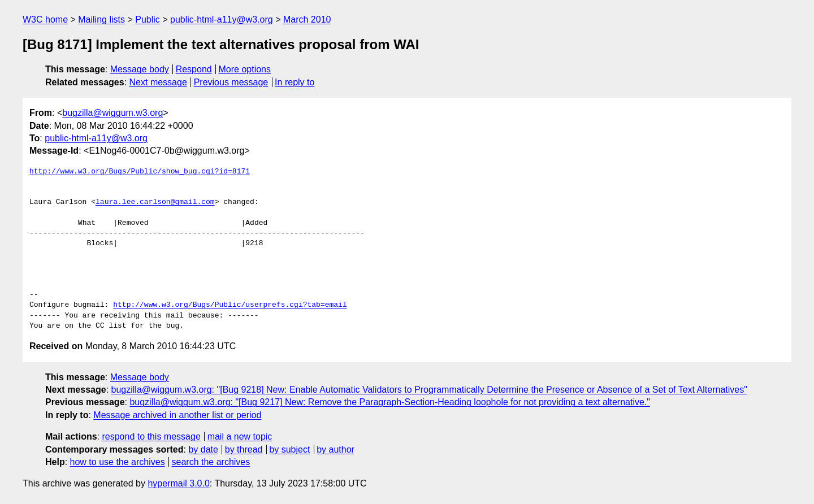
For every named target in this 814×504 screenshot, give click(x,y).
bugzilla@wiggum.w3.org (112, 113)
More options (245, 69)
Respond (194, 69)
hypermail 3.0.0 (178, 483)
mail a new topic (240, 436)
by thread (244, 449)
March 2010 (307, 19)
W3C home (45, 19)
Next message (158, 82)
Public (148, 19)
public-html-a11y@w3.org (222, 19)
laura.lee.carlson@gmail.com (155, 202)
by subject (289, 449)
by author (335, 449)
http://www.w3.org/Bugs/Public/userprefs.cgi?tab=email (230, 305)
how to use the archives (118, 462)
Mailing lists (101, 19)
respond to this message (151, 436)
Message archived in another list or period (177, 415)
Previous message (231, 82)
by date (203, 449)
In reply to (295, 82)
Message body (140, 69)
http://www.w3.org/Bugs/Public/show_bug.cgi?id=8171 (140, 172)
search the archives (211, 462)
